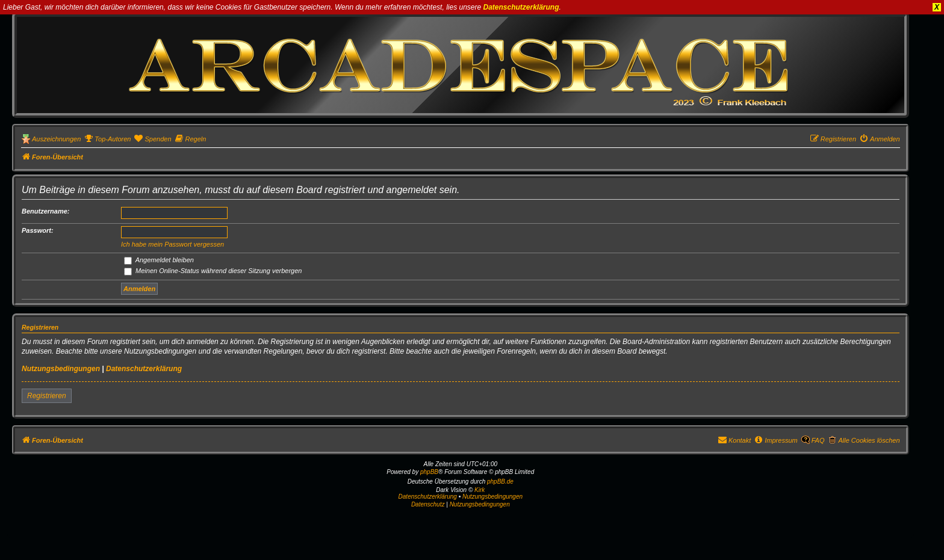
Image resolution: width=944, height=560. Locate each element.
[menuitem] (107, 139)
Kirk (480, 490)
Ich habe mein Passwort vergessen (172, 244)
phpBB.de (500, 482)
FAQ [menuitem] (818, 440)
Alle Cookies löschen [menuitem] (869, 440)
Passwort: (38, 230)
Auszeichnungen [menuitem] (56, 139)
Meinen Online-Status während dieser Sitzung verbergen (213, 271)
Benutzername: (45, 211)
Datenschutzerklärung (521, 7)
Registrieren (47, 396)
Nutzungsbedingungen (61, 369)
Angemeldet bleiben (159, 260)
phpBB (429, 472)
